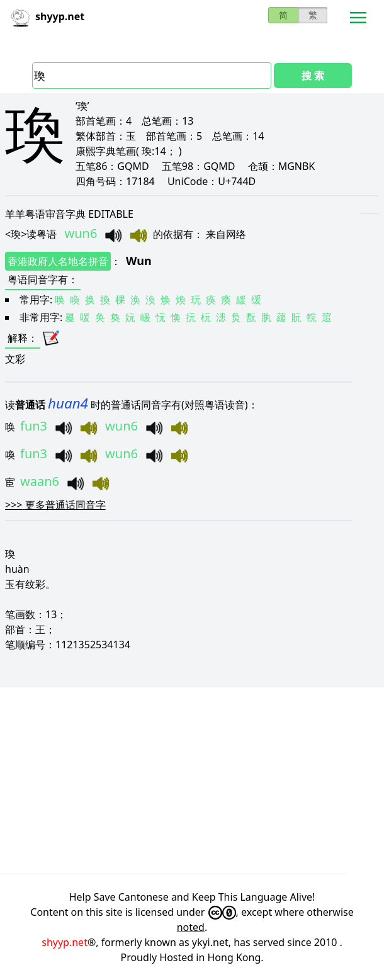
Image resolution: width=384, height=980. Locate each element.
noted (191, 927)
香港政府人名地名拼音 (58, 261)
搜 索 (313, 76)
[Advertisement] (192, 780)
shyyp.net (65, 942)
